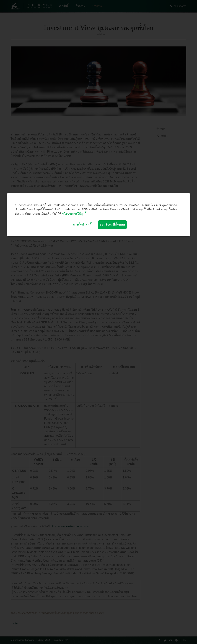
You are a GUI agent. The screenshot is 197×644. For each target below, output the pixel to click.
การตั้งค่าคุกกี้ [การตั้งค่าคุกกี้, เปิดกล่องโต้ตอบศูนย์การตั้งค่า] (82, 225)
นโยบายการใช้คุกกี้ (74, 214)
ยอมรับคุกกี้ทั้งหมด (112, 225)
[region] (98, 215)
